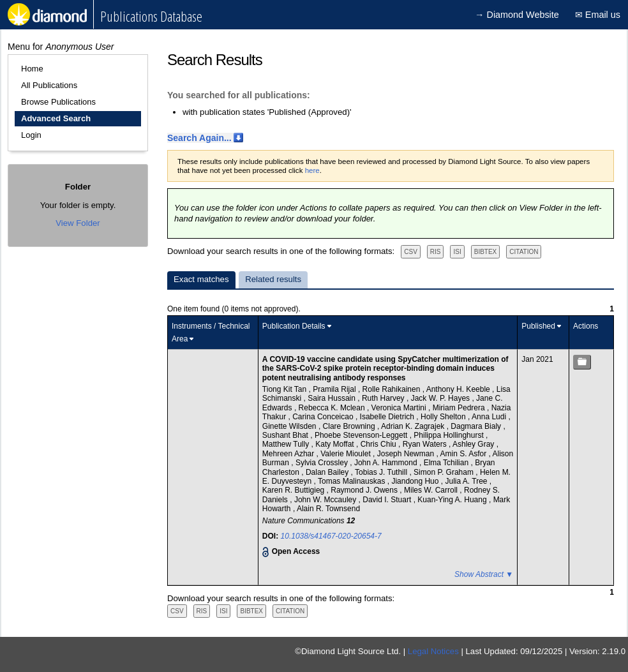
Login (31, 135)
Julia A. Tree (467, 481)
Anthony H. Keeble (459, 389)
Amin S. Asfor (464, 454)
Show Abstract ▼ (484, 574)
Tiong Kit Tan (286, 389)
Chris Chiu (379, 444)
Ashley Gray (475, 444)
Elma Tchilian (447, 463)
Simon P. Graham (445, 472)
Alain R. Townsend (328, 509)
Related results (273, 279)
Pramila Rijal (335, 389)
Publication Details (294, 326)
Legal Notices (433, 651)
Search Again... (199, 138)
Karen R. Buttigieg (295, 490)
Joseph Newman (407, 454)
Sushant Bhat (286, 435)
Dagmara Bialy (477, 426)
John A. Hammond (387, 463)
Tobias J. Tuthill (382, 472)
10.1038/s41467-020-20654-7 (331, 536)
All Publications (49, 85)
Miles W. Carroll (432, 490)
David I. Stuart (388, 500)
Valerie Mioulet (347, 454)
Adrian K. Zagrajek (414, 426)
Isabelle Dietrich (388, 417)
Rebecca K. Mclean (333, 408)
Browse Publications (58, 102)
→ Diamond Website (517, 15)
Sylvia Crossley (323, 463)
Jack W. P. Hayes (442, 398)
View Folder (78, 223)
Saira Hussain (333, 398)
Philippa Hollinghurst (450, 435)
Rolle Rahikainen (392, 389)
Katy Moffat (336, 444)
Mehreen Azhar (289, 454)
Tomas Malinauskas (353, 481)
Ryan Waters (426, 444)
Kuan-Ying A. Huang (453, 500)
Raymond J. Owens (365, 490)
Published (538, 326)
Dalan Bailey (328, 472)
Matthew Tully (287, 444)
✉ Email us (598, 15)
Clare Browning (350, 426)
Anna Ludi (490, 417)
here (312, 170)
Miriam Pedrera (460, 408)
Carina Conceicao (324, 417)
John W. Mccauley (326, 500)
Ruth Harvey (384, 398)
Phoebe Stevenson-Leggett (362, 435)
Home (32, 69)
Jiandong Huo (416, 481)
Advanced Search (56, 118)
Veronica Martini (400, 408)
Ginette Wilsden (290, 426)
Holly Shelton (444, 417)
